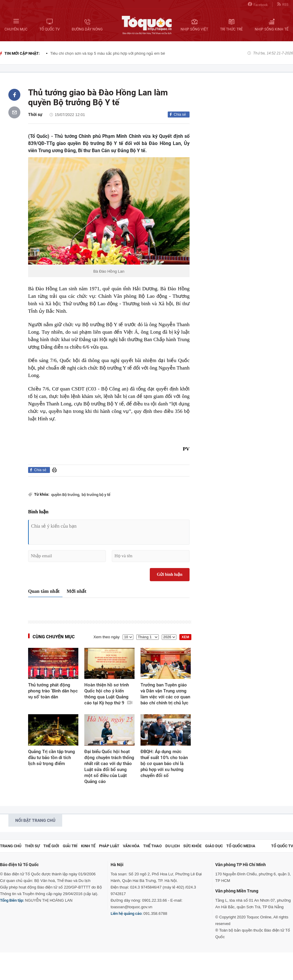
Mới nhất (77, 591)
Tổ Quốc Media (241, 846)
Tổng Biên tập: (12, 900)
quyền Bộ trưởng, (66, 495)
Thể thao (152, 846)
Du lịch (173, 846)
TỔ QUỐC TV (282, 846)
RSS (283, 4)
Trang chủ (11, 846)
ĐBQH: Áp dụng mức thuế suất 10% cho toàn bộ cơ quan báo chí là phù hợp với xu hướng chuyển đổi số (164, 764)
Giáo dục (214, 846)
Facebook (258, 4)
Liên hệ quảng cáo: (126, 913)
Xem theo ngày (107, 637)
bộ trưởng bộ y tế (96, 495)
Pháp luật (109, 846)
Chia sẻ (180, 115)
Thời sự (35, 115)
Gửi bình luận (170, 574)
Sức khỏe (192, 846)
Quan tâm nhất (44, 591)
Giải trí (70, 846)
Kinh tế (88, 846)
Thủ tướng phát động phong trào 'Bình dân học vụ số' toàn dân (53, 691)
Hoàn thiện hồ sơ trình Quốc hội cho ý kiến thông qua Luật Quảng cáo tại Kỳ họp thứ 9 (108, 694)
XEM (185, 637)
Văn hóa (131, 846)
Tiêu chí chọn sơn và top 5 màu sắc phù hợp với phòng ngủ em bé (108, 53)
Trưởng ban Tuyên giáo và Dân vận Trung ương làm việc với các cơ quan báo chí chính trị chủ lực (165, 694)
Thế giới (51, 846)
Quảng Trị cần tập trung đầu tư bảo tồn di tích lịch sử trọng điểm (52, 758)
